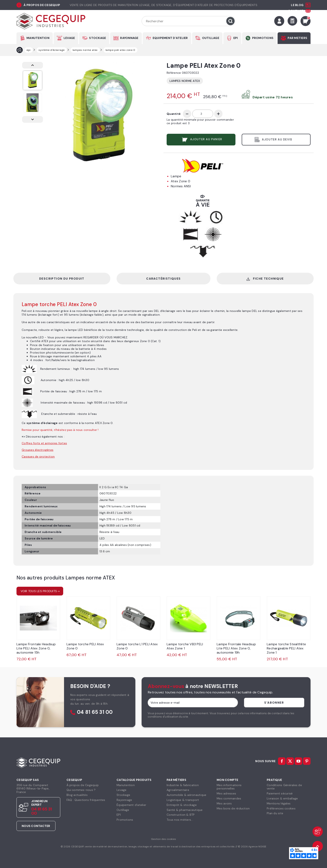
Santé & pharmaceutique (185, 810)
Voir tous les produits (39, 591)
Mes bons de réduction (233, 808)
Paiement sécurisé (280, 793)
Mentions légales (279, 803)
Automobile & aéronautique (186, 795)
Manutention (126, 785)
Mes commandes (229, 798)
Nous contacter (36, 826)
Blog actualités (77, 795)
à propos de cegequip (42, 5)
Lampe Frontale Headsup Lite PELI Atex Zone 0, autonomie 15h (36, 648)
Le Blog (297, 5)
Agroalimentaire (178, 790)
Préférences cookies (281, 808)
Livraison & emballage (282, 798)
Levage (122, 790)
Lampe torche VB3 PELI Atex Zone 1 (185, 646)
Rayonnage (124, 800)
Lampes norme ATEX (185, 81)
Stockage (123, 795)
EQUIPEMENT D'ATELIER (170, 38)
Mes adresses (226, 793)
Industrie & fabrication (183, 785)
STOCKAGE (97, 38)
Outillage (123, 810)
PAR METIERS (297, 38)
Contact (296, 11)
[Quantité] (203, 114)
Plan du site (275, 813)
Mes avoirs (224, 803)
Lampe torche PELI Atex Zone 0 (85, 646)
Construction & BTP (181, 815)
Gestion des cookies (163, 839)
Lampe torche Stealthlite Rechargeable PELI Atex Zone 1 (286, 648)
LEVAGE (69, 38)
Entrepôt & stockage (182, 805)
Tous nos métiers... (180, 820)
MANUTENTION (38, 38)
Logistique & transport (183, 800)
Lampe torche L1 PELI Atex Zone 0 (137, 646)
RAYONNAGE (129, 38)
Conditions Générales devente (284, 787)
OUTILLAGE (211, 38)
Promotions (125, 820)
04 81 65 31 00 (95, 712)
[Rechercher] (189, 21)
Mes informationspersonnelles (229, 787)
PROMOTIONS (263, 38)
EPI (236, 38)
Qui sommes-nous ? (81, 790)
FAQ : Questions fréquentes (86, 800)
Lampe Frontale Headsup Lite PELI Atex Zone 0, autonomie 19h (236, 648)
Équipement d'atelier (131, 805)
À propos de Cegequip (83, 785)
